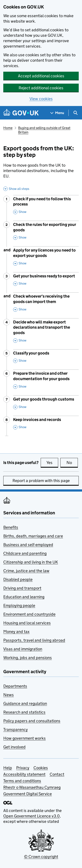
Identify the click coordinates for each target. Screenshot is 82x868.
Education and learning (24, 597)
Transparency (16, 730)
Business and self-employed (28, 545)
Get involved (14, 747)
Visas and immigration (23, 649)
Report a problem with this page (41, 481)
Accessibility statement (24, 774)
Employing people (19, 605)
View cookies (41, 99)
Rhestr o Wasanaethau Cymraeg (32, 787)
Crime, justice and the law (26, 571)
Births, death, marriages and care (33, 536)
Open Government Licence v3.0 (31, 816)
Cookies (41, 768)
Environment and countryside (29, 614)
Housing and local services (27, 623)
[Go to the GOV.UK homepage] (21, 113)
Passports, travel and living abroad (34, 640)
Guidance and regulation (25, 703)
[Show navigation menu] (57, 113)
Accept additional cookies (41, 76)
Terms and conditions (22, 781)
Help (8, 768)
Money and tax (16, 632)
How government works (24, 738)
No (72, 462)
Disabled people (18, 579)
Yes (52, 462)
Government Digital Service (28, 794)
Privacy (23, 768)
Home (8, 128)
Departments (15, 686)
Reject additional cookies (41, 88)
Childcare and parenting (25, 553)
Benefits (11, 527)
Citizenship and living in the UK (31, 562)
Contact (57, 774)
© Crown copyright (41, 857)
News (9, 695)
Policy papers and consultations (32, 721)
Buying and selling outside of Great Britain (44, 130)
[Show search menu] (75, 113)
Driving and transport (22, 588)
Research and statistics (24, 712)
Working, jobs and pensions (28, 658)
